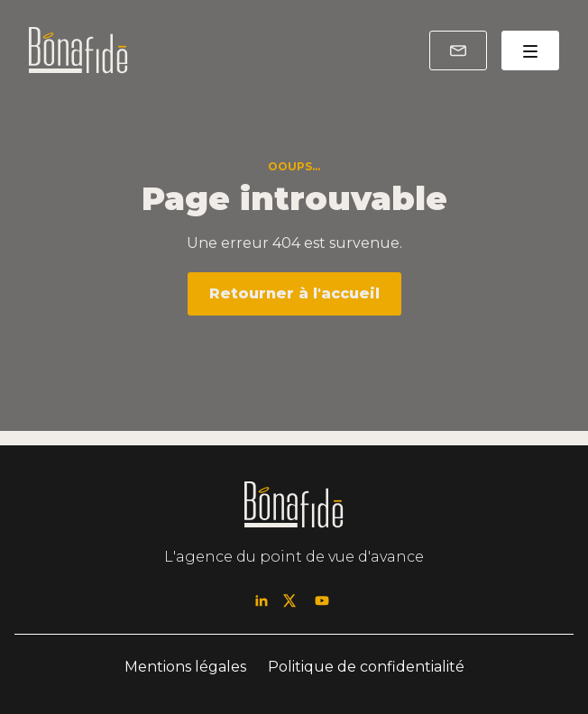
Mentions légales (185, 667)
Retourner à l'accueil (294, 293)
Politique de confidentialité (366, 667)
